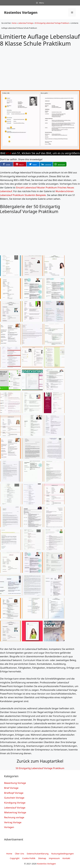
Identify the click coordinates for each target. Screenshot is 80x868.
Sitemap (42, 858)
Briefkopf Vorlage (14, 793)
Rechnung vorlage (14, 817)
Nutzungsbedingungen (63, 854)
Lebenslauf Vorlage (26, 23)
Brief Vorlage (11, 788)
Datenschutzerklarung (38, 854)
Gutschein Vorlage (14, 798)
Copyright (15, 858)
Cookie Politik (29, 858)
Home (14, 23)
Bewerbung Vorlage (15, 783)
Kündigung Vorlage (15, 803)
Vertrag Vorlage (13, 822)
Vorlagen (9, 827)
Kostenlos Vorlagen (21, 12)
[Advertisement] (40, 66)
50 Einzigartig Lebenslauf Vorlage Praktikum (52, 23)
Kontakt (66, 858)
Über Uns (19, 854)
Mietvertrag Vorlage (15, 812)
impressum (54, 858)
